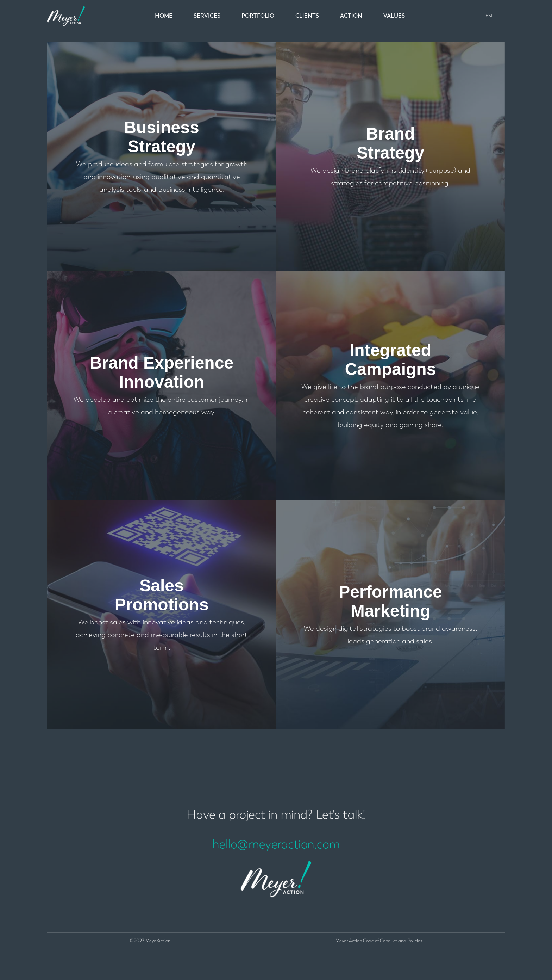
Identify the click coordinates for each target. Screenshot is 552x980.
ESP (490, 16)
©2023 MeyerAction (150, 961)
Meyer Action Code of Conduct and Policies (379, 961)
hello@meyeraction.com (276, 848)
